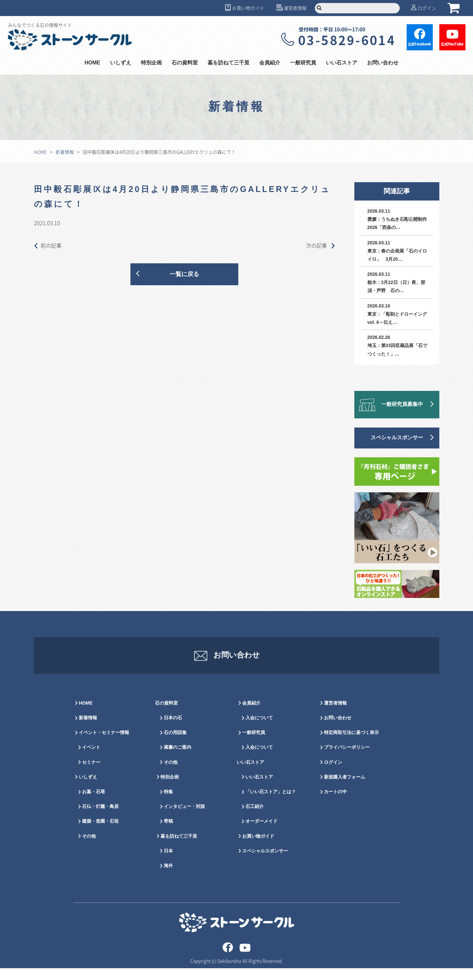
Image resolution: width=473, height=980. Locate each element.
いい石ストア (342, 63)
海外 (168, 877)
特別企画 (151, 63)
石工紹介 (255, 818)
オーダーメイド (262, 833)
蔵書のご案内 (177, 759)
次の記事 (320, 245)
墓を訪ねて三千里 (228, 63)
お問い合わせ (383, 63)
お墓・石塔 (93, 804)
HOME (93, 63)
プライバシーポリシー (347, 759)
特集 (168, 804)
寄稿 (168, 833)
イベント (91, 759)
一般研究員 (303, 63)
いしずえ (121, 63)
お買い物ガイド (248, 8)
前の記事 (48, 245)
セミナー (91, 774)
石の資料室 (185, 63)
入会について (259, 730)
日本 (168, 862)
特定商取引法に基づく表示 (351, 744)
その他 (89, 848)
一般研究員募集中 (402, 404)
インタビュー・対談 (184, 818)
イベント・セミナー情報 (104, 744)
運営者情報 (295, 8)
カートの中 (335, 804)
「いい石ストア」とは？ (271, 804)
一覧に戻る (184, 274)
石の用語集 (175, 744)
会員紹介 (270, 63)
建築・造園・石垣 (100, 833)
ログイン (427, 8)
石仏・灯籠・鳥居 (100, 818)
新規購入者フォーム (345, 788)
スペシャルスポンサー (397, 438)
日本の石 (173, 730)
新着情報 (65, 152)
